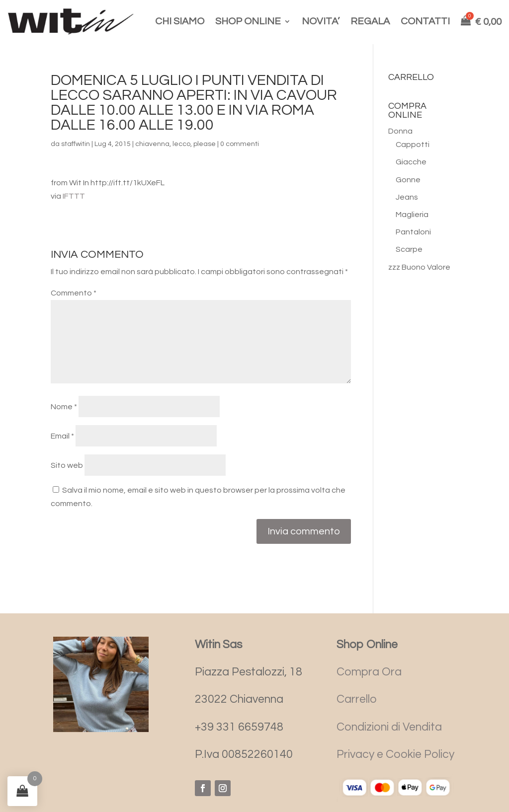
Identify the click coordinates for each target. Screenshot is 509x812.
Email (62, 436)
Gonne (408, 180)
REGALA (370, 21)
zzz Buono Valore (419, 267)
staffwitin (76, 144)
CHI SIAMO (180, 21)
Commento (74, 293)
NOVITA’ (321, 21)
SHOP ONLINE (248, 21)
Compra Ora (369, 672)
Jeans (407, 197)
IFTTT (74, 196)
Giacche (411, 162)
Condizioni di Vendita (389, 727)
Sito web (67, 465)
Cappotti (413, 145)
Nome (64, 407)
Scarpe (409, 249)
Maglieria (412, 215)
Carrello (357, 699)
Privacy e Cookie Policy (395, 754)
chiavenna (152, 144)
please (205, 144)
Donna (400, 131)
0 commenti (240, 144)
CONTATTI (425, 21)
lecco (181, 144)
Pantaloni (413, 232)
